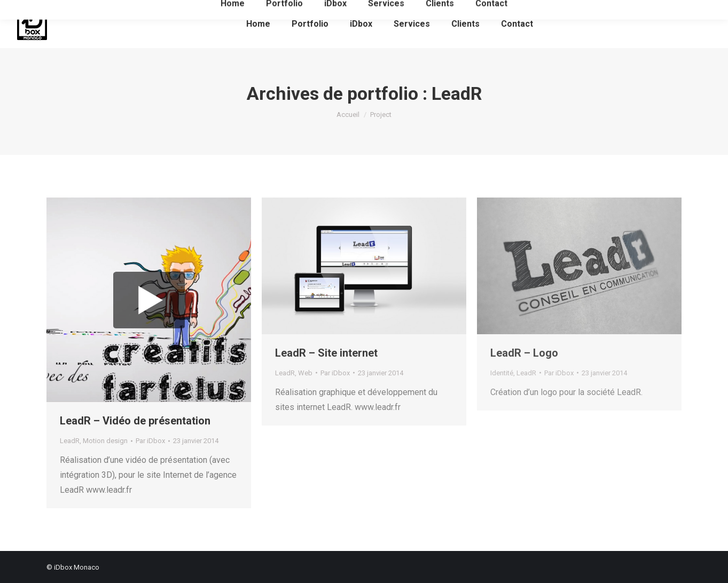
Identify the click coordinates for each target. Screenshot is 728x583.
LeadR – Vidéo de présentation (135, 421)
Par (150, 441)
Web (305, 373)
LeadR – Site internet (326, 353)
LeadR (70, 441)
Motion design (105, 441)
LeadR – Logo (524, 353)
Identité (502, 373)
